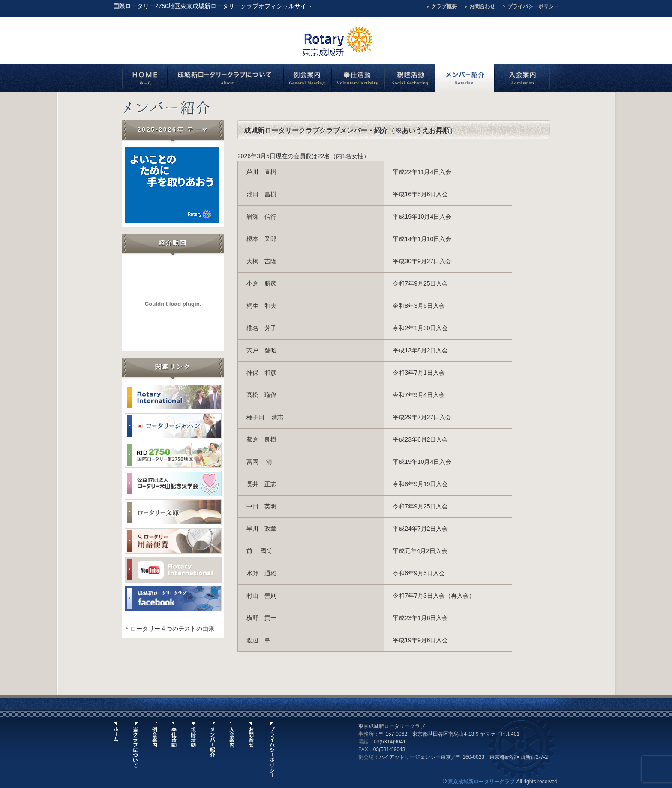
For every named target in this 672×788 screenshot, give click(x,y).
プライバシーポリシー (533, 6)
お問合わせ (482, 6)
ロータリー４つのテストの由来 (172, 629)
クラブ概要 (444, 6)
